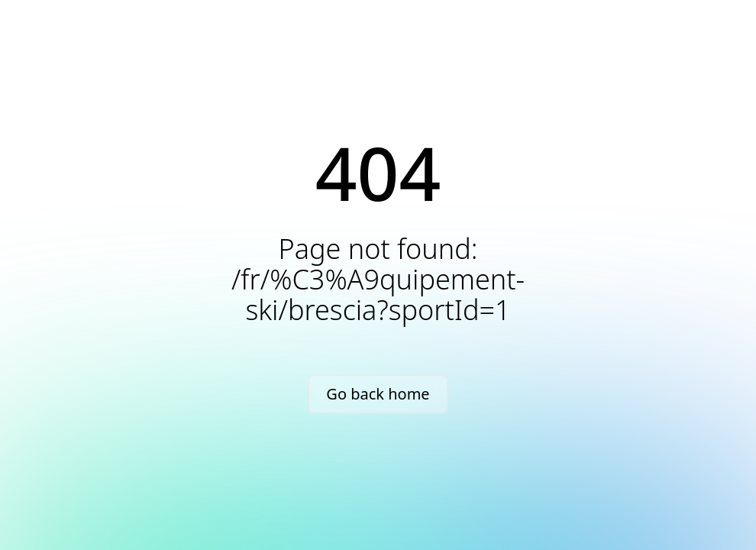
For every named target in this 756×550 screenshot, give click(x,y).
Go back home (378, 394)
